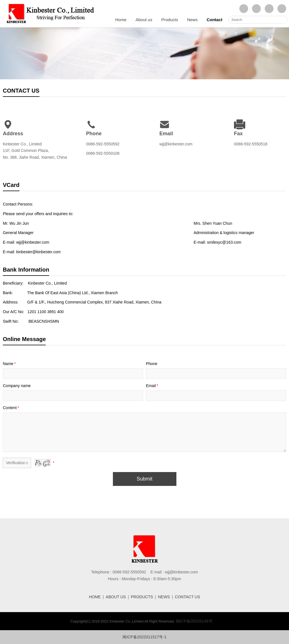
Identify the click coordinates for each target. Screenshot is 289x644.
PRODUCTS (142, 597)
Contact (214, 20)
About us (144, 20)
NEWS (164, 597)
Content (11, 408)
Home (121, 20)
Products (169, 20)
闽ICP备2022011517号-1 (144, 637)
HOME (95, 597)
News (192, 20)
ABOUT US (116, 597)
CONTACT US (187, 597)
